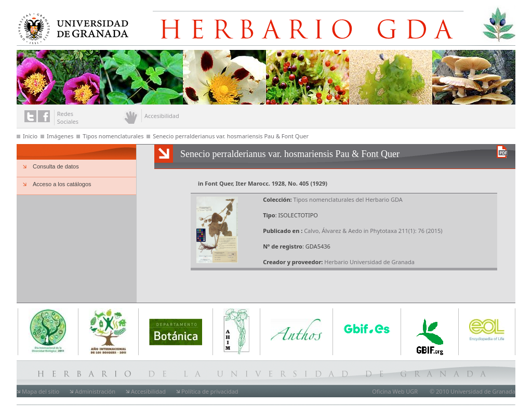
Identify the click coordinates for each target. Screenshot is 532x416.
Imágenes (60, 136)
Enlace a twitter (30, 116)
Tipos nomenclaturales (113, 136)
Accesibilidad (148, 391)
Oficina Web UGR (395, 391)
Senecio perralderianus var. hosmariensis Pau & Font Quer (231, 136)
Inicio (30, 136)
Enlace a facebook (44, 116)
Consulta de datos (56, 166)
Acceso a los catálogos (62, 184)
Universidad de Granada (71, 27)
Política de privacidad (210, 391)
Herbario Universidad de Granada (369, 262)
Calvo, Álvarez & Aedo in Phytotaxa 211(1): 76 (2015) (373, 231)
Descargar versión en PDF (502, 152)
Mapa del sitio (41, 391)
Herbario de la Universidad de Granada (320, 25)
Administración (95, 391)
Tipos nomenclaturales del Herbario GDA (348, 199)
